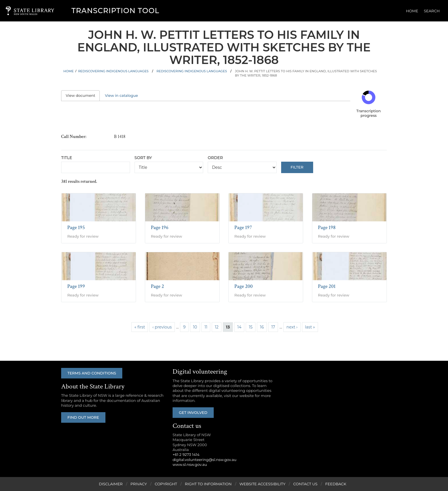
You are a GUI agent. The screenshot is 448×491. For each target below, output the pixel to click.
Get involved (193, 412)
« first (140, 327)
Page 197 (243, 228)
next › (292, 327)
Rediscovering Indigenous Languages (113, 71)
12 (217, 327)
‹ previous (162, 327)
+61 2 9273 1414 (186, 454)
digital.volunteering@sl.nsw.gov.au (205, 460)
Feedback (336, 484)
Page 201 (327, 286)
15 (251, 327)
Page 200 (243, 286)
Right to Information (208, 484)
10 (195, 327)
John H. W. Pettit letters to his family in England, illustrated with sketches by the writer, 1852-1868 (306, 73)
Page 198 (327, 228)
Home (412, 11)
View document (83, 96)
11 (206, 327)
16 (262, 327)
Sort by (143, 158)
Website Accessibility (262, 484)
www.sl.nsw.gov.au (190, 464)
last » (310, 327)
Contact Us (305, 484)
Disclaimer (111, 484)
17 (273, 327)
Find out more (83, 417)
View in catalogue (121, 96)
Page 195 (76, 228)
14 (239, 327)
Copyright (166, 484)
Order (215, 158)
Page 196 (160, 228)
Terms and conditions (92, 373)
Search (432, 11)
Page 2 (157, 286)
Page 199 (76, 286)
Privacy (139, 484)
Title (67, 158)
